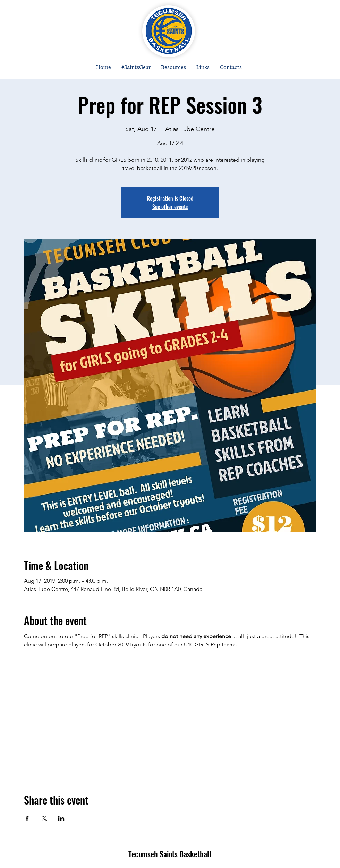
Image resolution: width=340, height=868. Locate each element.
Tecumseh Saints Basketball (170, 854)
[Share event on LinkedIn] (61, 818)
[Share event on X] (44, 818)
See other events (170, 207)
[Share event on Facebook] (27, 818)
